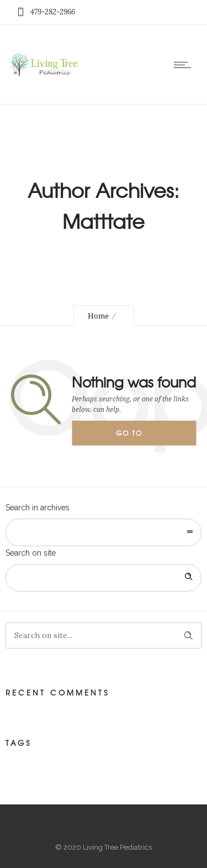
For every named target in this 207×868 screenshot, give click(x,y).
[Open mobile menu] (185, 65)
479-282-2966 (53, 12)
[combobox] (104, 532)
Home (98, 316)
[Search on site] (104, 578)
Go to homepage (139, 437)
